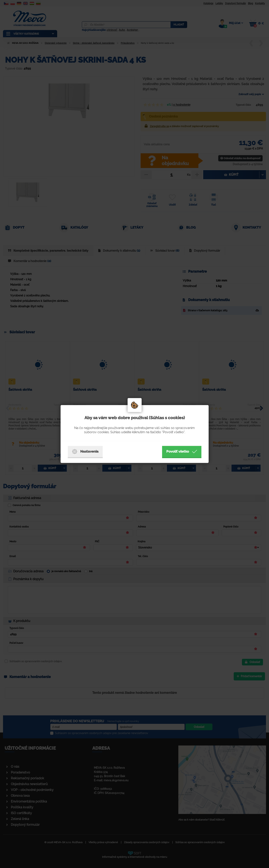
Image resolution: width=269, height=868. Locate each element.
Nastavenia (85, 452)
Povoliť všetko (182, 452)
